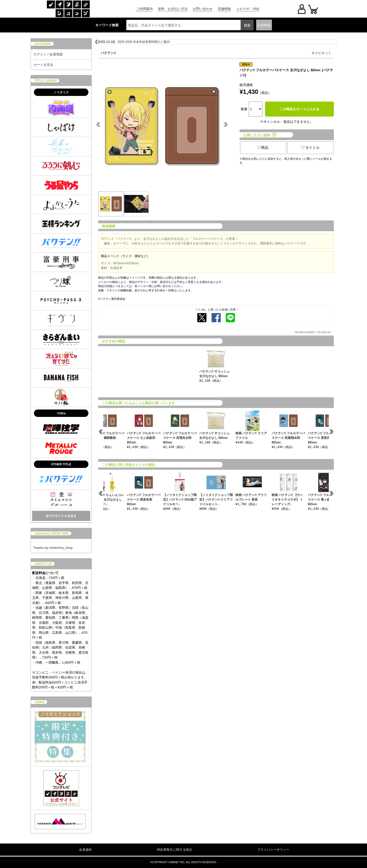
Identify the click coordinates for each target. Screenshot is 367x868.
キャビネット (321, 53)
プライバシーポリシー (273, 850)
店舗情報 (224, 9)
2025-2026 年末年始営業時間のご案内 (144, 42)
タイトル (310, 147)
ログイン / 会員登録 (48, 54)
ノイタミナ (61, 92)
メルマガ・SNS (248, 9)
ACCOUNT (43, 44)
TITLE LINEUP (46, 80)
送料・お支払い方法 (173, 9)
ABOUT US (43, 564)
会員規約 (85, 850)
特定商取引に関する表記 (175, 850)
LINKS (40, 702)
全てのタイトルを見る (61, 516)
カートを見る (43, 65)
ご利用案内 (144, 9)
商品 (263, 147)
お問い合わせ (203, 9)
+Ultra (61, 413)
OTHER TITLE (61, 464)
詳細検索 (264, 25)
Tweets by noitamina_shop (53, 548)
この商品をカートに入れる (299, 109)
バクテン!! (108, 53)
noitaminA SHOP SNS (52, 533)
